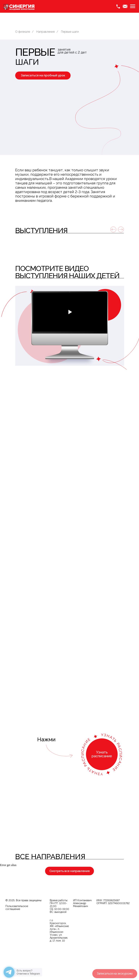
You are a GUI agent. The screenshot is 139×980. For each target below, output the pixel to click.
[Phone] (118, 6)
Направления (45, 32)
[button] (43, 76)
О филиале (23, 32)
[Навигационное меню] (133, 6)
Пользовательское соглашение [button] (17, 932)
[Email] (125, 6)
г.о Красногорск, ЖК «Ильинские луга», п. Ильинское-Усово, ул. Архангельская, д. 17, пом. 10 (59, 955)
